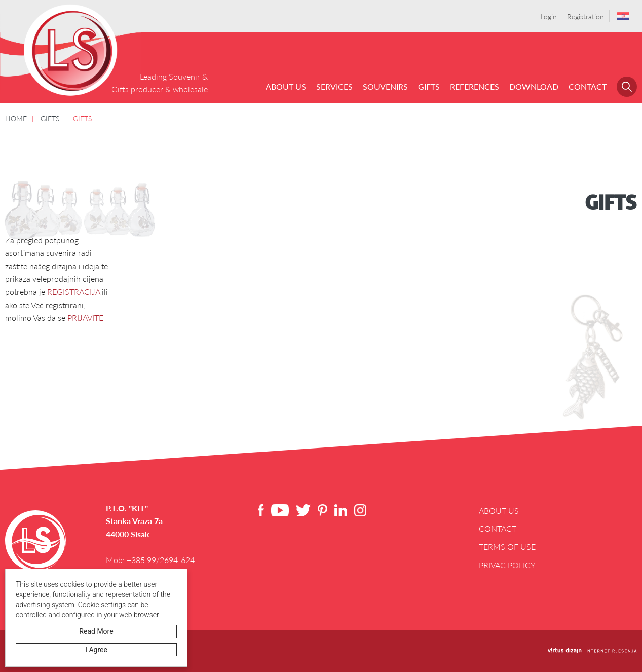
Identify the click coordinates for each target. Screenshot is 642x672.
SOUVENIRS (385, 86)
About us (286, 86)
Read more (96, 631)
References (475, 86)
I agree (96, 650)
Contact (588, 86)
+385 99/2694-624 (161, 560)
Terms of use (507, 547)
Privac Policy (507, 565)
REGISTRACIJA (73, 292)
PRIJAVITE (85, 318)
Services (334, 86)
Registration (586, 16)
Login (549, 16)
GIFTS (429, 86)
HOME (16, 118)
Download (534, 86)
